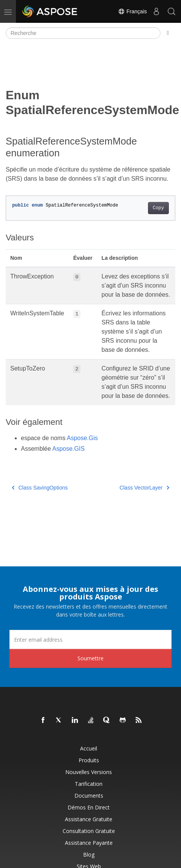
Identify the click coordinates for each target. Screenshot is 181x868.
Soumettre (90, 658)
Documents (89, 796)
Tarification (89, 784)
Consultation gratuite (89, 831)
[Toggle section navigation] (168, 33)
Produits (89, 760)
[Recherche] (83, 33)
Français (132, 11)
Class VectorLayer (144, 488)
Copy (158, 208)
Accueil (89, 748)
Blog (89, 854)
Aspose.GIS (68, 449)
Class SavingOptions (40, 488)
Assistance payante (89, 843)
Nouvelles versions (89, 772)
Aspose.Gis (82, 438)
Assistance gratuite (89, 819)
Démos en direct (89, 807)
